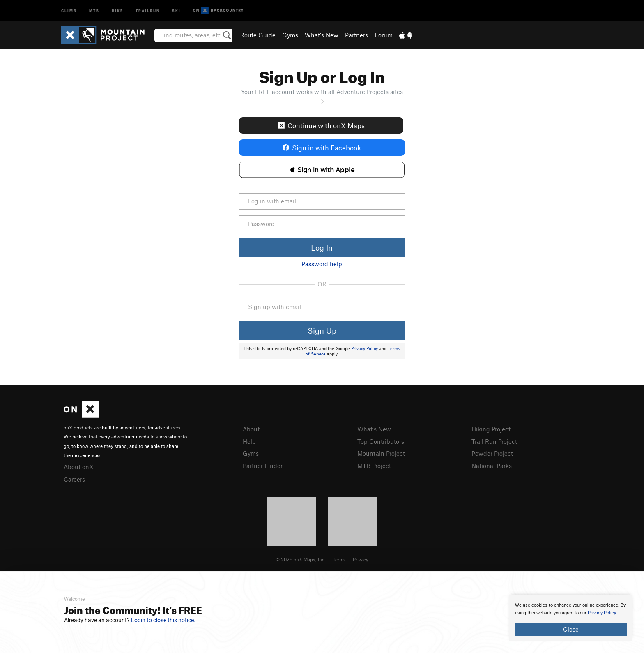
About (251, 429)
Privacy (361, 559)
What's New (322, 35)
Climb (69, 10)
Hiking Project (491, 429)
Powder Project (492, 453)
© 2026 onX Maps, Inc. (301, 559)
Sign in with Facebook (322, 148)
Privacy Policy (365, 348)
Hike (117, 10)
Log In (322, 248)
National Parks (492, 466)
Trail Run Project (494, 441)
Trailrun (148, 10)
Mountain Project (381, 453)
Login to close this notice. (163, 620)
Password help (322, 264)
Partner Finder (263, 466)
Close (571, 629)
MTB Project (374, 466)
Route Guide (258, 35)
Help (249, 441)
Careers (74, 479)
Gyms (290, 35)
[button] (322, 170)
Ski (176, 10)
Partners (356, 35)
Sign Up (322, 331)
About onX (78, 467)
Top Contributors (381, 441)
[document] (571, 618)
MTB (94, 10)
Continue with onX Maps (321, 125)
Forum (384, 35)
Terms (339, 559)
